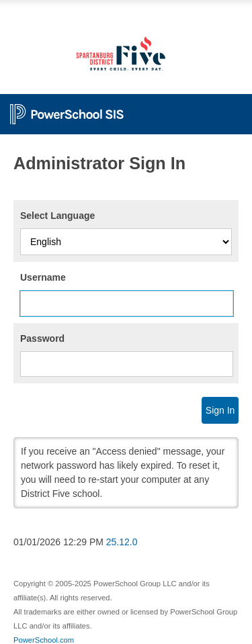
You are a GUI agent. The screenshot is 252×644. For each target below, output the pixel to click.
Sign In (220, 410)
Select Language (57, 216)
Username (43, 277)
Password (42, 338)
